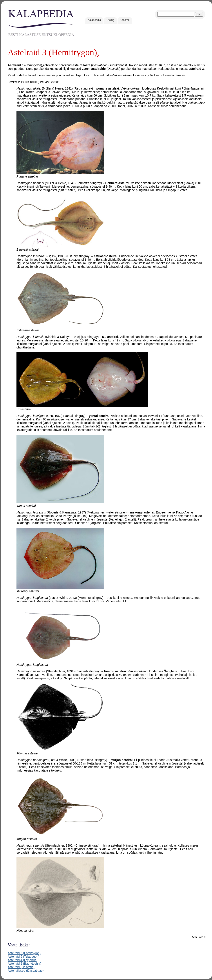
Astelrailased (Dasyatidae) (26, 971)
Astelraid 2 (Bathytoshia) (24, 964)
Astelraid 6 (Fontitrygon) (24, 953)
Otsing (110, 20)
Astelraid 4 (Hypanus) (23, 960)
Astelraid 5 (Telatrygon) (24, 957)
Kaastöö (125, 20)
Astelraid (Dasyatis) (21, 967)
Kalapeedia (94, 20)
